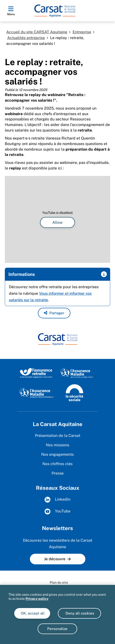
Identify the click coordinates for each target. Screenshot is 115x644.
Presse (58, 473)
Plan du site (59, 582)
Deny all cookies (79, 613)
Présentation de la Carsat (58, 436)
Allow (57, 222)
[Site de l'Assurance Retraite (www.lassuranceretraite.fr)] (36, 373)
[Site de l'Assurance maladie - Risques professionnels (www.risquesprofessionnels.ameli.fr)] (36, 392)
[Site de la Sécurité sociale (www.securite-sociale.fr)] (74, 392)
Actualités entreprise (26, 38)
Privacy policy (37, 599)
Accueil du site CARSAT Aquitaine (37, 32)
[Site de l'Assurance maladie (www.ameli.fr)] (77, 373)
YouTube (57, 511)
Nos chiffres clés (57, 464)
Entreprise (82, 32)
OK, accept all (32, 613)
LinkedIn (57, 500)
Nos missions (57, 445)
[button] (54, 313)
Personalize (57, 629)
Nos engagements (57, 454)
